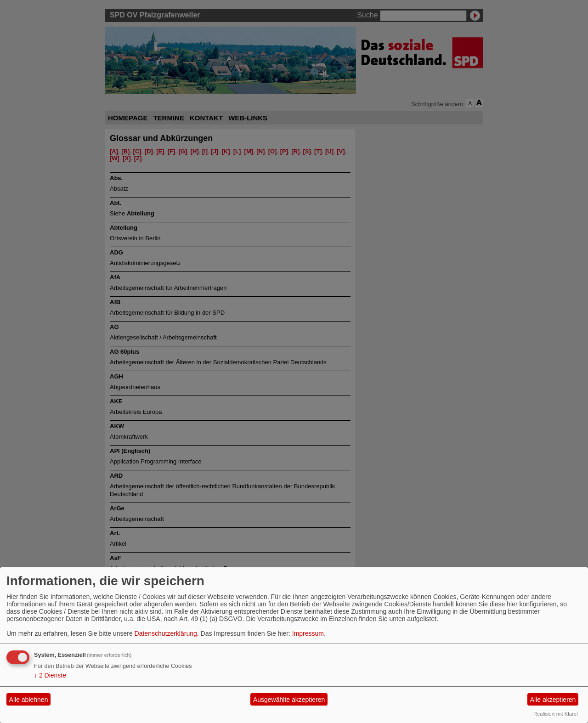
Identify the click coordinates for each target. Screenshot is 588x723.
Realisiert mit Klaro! (556, 714)
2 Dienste (50, 675)
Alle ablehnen (29, 700)
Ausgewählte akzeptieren (289, 700)
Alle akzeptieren (553, 700)
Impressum (308, 633)
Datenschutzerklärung (166, 633)
